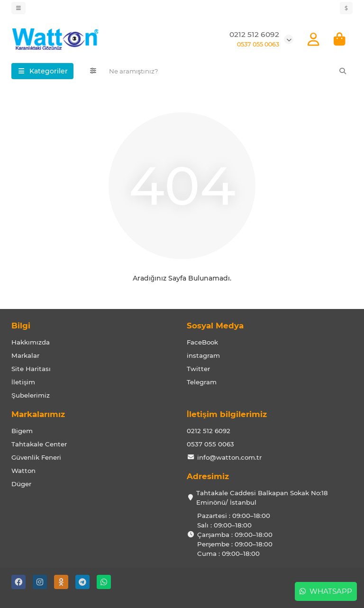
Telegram (202, 382)
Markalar (25, 355)
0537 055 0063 (210, 444)
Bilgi (21, 326)
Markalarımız (38, 414)
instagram (203, 355)
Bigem (22, 431)
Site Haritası (31, 369)
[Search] (228, 71)
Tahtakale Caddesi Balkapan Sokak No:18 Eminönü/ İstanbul (262, 498)
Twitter (198, 369)
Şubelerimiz (31, 395)
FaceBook (202, 342)
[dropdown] (18, 8)
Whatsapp (326, 591)
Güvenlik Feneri (36, 457)
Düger (21, 484)
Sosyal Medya (215, 326)
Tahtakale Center (39, 444)
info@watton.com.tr (229, 457)
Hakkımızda (31, 342)
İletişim (23, 382)
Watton (23, 471)
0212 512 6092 (254, 34)
